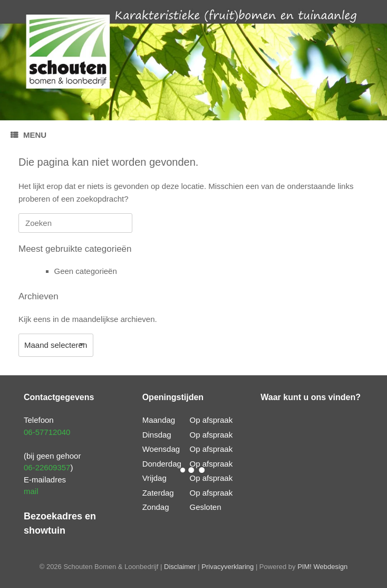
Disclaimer (180, 567)
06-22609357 (47, 467)
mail (31, 491)
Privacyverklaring (228, 567)
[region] (193, 60)
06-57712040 (47, 432)
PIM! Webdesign (322, 567)
